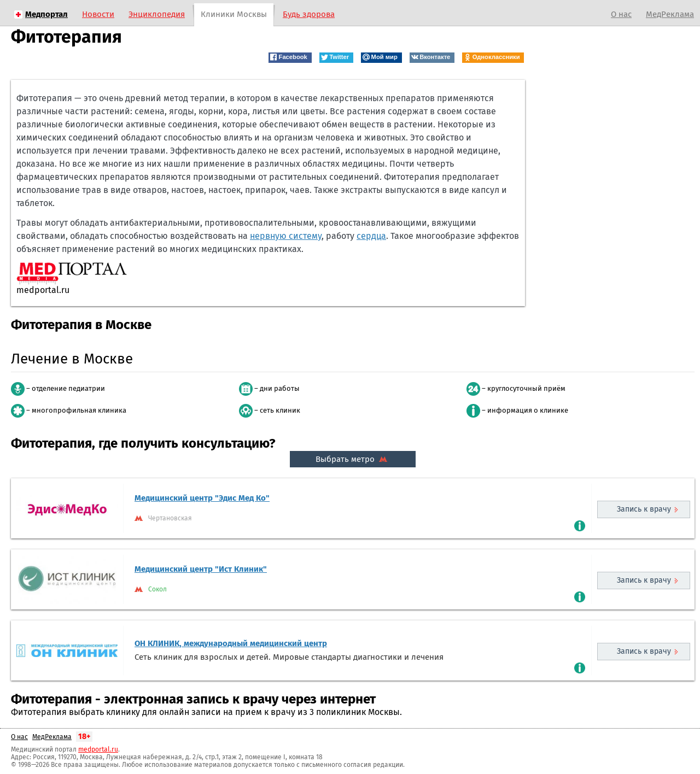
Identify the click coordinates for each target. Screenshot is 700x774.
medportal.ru (98, 749)
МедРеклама (670, 14)
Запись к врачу (644, 509)
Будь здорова (309, 14)
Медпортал (46, 14)
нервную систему (286, 236)
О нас (621, 14)
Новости (98, 14)
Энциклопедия (157, 14)
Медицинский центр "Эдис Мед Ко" (202, 498)
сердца (371, 236)
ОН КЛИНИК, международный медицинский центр (231, 643)
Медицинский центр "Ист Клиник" (201, 569)
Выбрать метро (353, 459)
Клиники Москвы (234, 14)
